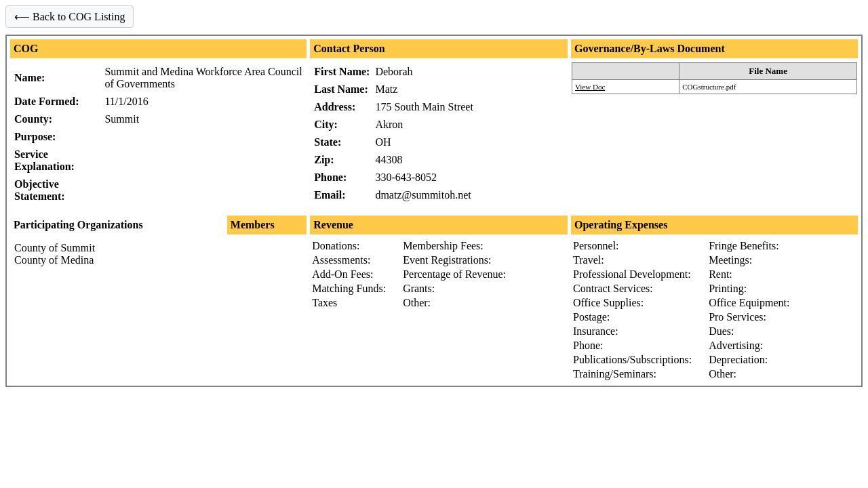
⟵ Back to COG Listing (70, 17)
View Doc (590, 87)
